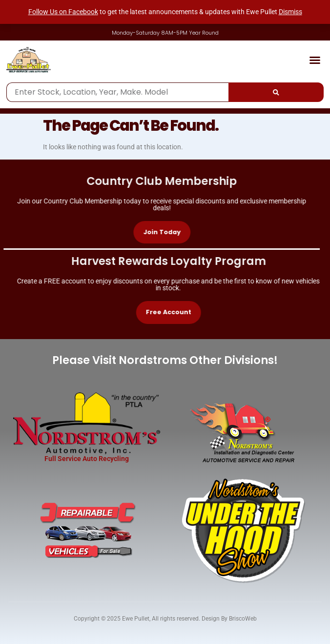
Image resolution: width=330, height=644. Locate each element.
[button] (315, 60)
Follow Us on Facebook (63, 12)
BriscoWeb (243, 619)
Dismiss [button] (290, 12)
